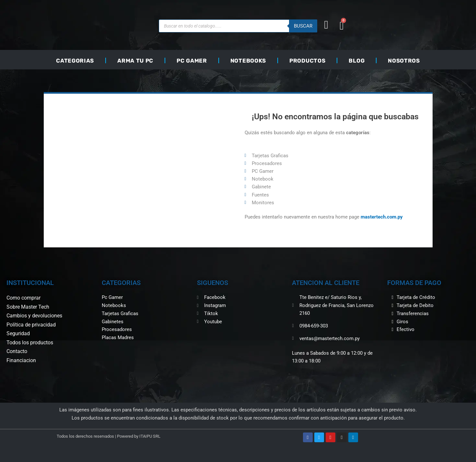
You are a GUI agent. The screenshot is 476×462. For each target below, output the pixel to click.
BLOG (357, 61)
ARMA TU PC (135, 61)
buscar (303, 26)
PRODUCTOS (307, 61)
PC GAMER (192, 61)
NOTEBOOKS (248, 61)
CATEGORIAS (75, 61)
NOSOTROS (404, 61)
